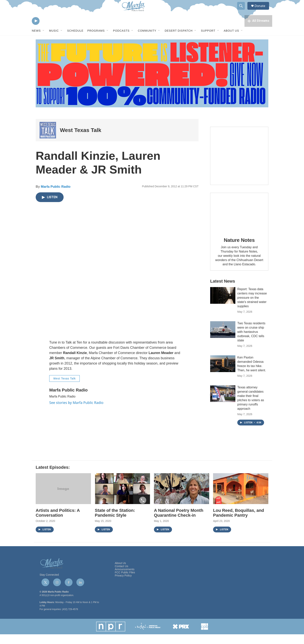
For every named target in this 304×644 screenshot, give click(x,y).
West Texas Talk (81, 140)
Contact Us (121, 576)
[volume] (46, 30)
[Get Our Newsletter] (239, 166)
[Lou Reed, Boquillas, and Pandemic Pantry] (241, 498)
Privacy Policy (123, 585)
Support (208, 40)
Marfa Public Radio (56, 196)
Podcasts (121, 40)
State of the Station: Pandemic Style (115, 522)
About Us (231, 40)
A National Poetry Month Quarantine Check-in (179, 522)
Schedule (75, 40)
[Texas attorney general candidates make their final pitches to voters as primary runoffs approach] (223, 403)
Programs (96, 40)
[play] (36, 30)
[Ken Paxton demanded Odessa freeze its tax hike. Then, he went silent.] (223, 373)
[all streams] (258, 30)
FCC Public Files (125, 582)
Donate (262, 10)
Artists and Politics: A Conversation (58, 522)
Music (54, 40)
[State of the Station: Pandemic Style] (122, 498)
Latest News (223, 291)
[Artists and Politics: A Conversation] (63, 498)
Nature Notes (239, 250)
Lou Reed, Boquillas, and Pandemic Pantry (239, 522)
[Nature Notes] (239, 222)
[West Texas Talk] (48, 140)
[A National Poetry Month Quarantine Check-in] (182, 498)
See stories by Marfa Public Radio (76, 412)
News (36, 40)
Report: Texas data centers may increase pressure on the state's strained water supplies (252, 307)
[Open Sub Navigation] (44, 40)
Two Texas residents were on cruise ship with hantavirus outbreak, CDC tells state (251, 342)
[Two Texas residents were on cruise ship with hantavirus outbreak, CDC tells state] (223, 339)
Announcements (125, 579)
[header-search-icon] (243, 10)
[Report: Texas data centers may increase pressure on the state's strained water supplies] (223, 305)
